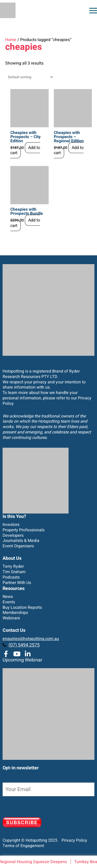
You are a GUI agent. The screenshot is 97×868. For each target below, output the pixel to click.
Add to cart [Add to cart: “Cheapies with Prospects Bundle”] (25, 223)
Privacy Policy (73, 840)
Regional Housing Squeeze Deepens (34, 862)
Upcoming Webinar (22, 660)
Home (11, 40)
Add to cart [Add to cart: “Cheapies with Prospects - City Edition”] (25, 150)
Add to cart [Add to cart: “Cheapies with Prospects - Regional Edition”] (69, 150)
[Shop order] (29, 77)
